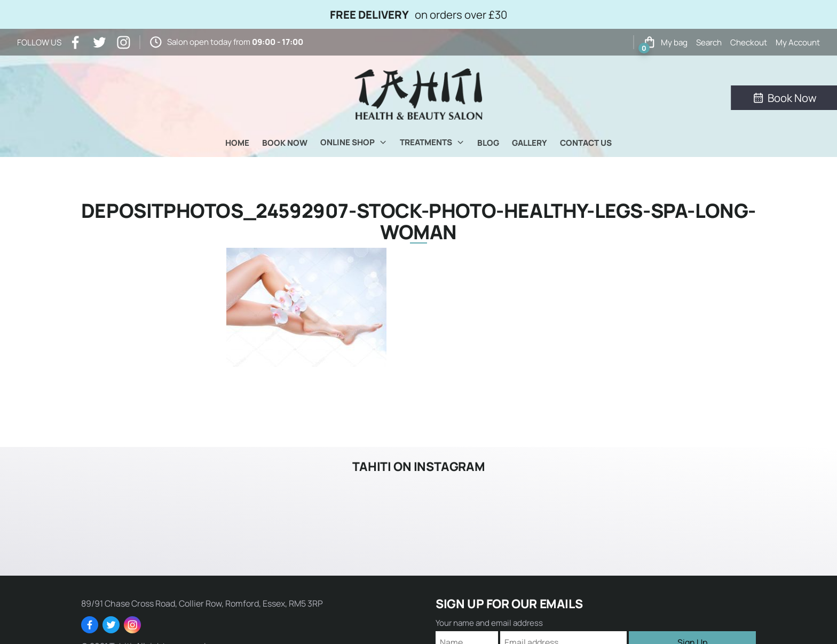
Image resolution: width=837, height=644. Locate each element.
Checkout (749, 42)
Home (237, 143)
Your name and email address (489, 623)
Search (709, 42)
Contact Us (586, 143)
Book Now (285, 143)
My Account (798, 42)
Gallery (530, 143)
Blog (488, 143)
